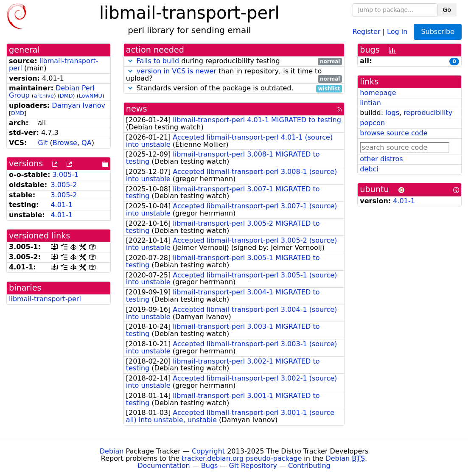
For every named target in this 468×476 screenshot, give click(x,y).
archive (44, 96)
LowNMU (91, 96)
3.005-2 (64, 185)
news (137, 109)
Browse (65, 143)
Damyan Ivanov (78, 105)
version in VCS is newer (177, 71)
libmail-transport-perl (53, 64)
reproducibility (428, 113)
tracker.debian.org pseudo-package (242, 458)
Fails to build (158, 61)
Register (367, 31)
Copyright (208, 451)
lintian (370, 103)
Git (43, 143)
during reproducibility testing (234, 61)
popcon (372, 123)
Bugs (210, 466)
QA (87, 143)
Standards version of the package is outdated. (234, 88)
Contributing (309, 466)
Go (447, 10)
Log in (397, 31)
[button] (130, 61)
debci (369, 169)
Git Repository (253, 466)
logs (392, 113)
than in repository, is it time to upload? (234, 75)
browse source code (394, 133)
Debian (112, 451)
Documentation (164, 466)
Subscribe (438, 32)
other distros (381, 159)
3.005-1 (66, 175)
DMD (66, 96)
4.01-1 (62, 205)
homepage (378, 93)
